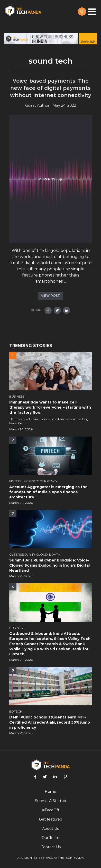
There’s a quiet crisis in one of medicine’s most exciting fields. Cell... (49, 421)
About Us (51, 828)
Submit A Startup (51, 801)
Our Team (51, 838)
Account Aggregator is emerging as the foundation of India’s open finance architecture (48, 492)
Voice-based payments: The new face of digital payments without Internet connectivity (51, 88)
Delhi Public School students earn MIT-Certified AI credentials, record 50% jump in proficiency (50, 722)
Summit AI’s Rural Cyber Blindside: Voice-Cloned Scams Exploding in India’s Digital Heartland (49, 565)
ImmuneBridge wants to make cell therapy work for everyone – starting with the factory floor (50, 407)
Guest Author (37, 105)
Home (51, 792)
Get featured (51, 819)
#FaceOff (51, 810)
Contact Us (51, 847)
